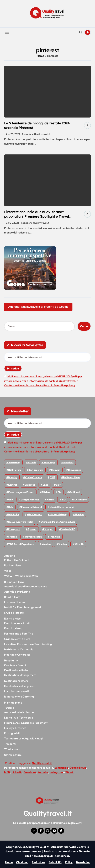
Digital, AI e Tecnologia (19, 718)
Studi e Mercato (14, 613)
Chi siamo (22, 862)
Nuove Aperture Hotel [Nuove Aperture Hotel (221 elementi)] (21, 522)
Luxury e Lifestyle (15, 728)
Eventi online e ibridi (17, 623)
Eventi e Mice (12, 618)
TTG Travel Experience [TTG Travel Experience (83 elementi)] (21, 544)
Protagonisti (12, 733)
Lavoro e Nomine (15, 602)
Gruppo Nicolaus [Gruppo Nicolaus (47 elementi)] (30, 500)
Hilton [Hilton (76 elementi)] (50, 500)
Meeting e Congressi (17, 655)
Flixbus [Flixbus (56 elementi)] (46, 492)
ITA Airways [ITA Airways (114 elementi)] (80, 500)
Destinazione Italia (16, 670)
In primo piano (13, 703)
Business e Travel (15, 582)
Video (8, 571)
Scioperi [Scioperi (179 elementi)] (49, 529)
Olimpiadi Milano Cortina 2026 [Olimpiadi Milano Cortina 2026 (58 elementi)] (58, 522)
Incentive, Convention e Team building (28, 644)
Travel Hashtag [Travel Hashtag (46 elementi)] (33, 537)
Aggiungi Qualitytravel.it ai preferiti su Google (38, 307)
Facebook (30, 772)
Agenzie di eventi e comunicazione (26, 586)
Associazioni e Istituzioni (19, 712)
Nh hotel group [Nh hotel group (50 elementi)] (59, 514)
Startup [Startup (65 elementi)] (13, 537)
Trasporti (10, 744)
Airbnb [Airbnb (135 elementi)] (32, 462)
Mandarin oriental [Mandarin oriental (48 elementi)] (31, 507)
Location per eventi (16, 691)
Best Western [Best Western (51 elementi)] (36, 470)
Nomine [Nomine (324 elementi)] (79, 514)
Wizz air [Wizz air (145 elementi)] (79, 544)
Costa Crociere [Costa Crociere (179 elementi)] (34, 477)
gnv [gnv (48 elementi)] (11, 500)
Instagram (56, 772)
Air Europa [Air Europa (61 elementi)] (49, 462)
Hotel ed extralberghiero (20, 686)
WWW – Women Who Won (21, 576)
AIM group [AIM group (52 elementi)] (14, 462)
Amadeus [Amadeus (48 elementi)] (68, 462)
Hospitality (11, 660)
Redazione (39, 862)
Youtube (43, 772)
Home (41, 56)
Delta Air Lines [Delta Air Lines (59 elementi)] (72, 477)
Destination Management (20, 675)
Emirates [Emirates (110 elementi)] (30, 485)
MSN (7, 772)
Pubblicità (55, 862)
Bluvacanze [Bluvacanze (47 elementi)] (75, 470)
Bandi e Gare (12, 597)
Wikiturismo (12, 749)
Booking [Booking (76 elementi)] (13, 477)
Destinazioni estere (16, 681)
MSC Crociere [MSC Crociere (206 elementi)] (34, 514)
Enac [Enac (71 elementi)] (45, 485)
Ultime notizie (13, 755)
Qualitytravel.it (48, 813)
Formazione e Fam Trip (19, 633)
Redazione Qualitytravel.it (36, 134)
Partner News (13, 565)
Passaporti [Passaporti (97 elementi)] (14, 529)
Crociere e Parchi (15, 665)
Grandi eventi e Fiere (17, 639)
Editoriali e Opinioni (17, 560)
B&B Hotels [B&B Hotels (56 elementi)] (14, 470)
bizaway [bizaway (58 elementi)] (56, 470)
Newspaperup (41, 856)
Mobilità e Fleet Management (23, 607)
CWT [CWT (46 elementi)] (53, 477)
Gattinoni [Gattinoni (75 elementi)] (74, 492)
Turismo (9, 708)
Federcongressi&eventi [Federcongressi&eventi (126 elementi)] (21, 492)
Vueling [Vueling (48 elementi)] (63, 544)
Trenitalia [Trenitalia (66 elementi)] (55, 537)
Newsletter (83, 862)
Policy (69, 862)
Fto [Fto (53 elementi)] (60, 492)
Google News (78, 768)
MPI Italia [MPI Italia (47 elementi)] (14, 514)
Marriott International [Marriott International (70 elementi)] (62, 507)
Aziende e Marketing (17, 592)
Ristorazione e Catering (19, 696)
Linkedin (17, 772)
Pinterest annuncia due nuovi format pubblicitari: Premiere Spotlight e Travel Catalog (36, 216)
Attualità (10, 556)
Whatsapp (61, 768)
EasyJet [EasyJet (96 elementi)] (13, 485)
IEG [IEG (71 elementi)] (64, 500)
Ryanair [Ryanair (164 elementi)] (32, 529)
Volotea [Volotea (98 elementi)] (46, 544)
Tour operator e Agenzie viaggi (23, 738)
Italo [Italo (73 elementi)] (11, 507)
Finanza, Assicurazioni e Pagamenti (26, 723)
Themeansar (61, 856)
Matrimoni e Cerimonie (19, 649)
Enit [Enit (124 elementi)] (58, 485)
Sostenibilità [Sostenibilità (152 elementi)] (68, 529)
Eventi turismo (13, 628)
